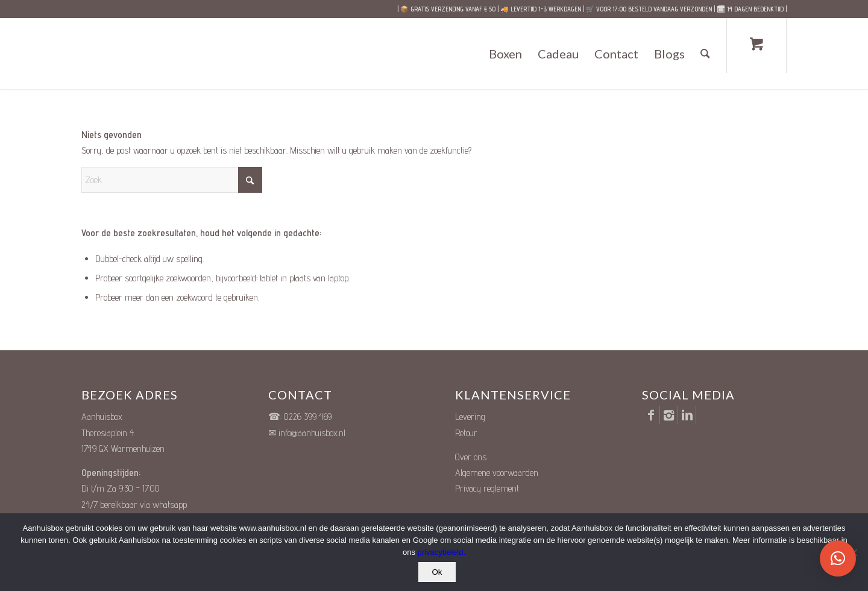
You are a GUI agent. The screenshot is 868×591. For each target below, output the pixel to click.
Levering (470, 417)
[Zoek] (705, 54)
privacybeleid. (442, 552)
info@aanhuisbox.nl (312, 433)
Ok (437, 572)
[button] (838, 558)
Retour (466, 433)
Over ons (471, 457)
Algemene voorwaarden (497, 473)
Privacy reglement (487, 488)
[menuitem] (505, 54)
